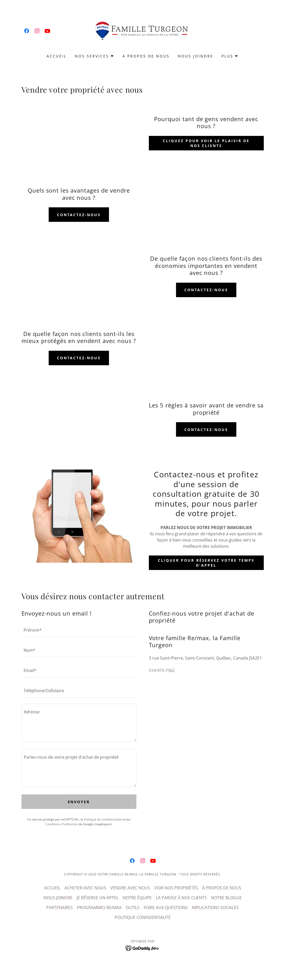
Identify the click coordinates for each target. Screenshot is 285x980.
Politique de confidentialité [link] (103, 819)
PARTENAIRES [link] (60, 908)
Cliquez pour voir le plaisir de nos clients (206, 143)
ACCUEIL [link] (57, 56)
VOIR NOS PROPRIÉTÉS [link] (176, 888)
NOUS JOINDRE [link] (196, 56)
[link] (27, 31)
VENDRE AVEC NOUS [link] (130, 888)
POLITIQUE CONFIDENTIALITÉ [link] (143, 917)
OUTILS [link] (133, 908)
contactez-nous (79, 215)
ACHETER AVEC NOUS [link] (85, 888)
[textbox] (79, 630)
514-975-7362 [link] (162, 670)
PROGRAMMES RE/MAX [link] (99, 908)
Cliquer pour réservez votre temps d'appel (206, 563)
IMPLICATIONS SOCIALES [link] (215, 908)
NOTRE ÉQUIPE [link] (137, 898)
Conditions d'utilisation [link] (62, 824)
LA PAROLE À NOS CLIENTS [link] (181, 898)
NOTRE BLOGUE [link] (226, 898)
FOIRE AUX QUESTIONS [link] (166, 908)
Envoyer (79, 802)
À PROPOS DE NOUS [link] (146, 56)
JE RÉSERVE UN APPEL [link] (98, 898)
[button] (94, 56)
